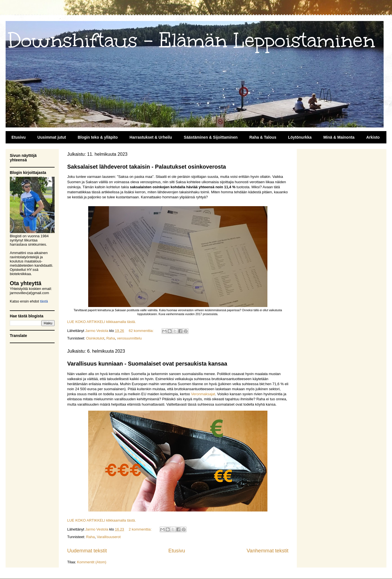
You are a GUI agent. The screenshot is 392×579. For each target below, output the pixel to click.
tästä (44, 301)
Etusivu (19, 137)
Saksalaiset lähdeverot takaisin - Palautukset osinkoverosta (147, 167)
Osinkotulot (95, 338)
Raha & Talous (263, 137)
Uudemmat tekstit (87, 551)
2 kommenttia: (141, 529)
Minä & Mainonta (339, 137)
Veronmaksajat (203, 394)
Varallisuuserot (109, 537)
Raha (111, 338)
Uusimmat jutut (52, 137)
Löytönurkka (300, 137)
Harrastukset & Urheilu (151, 137)
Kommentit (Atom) (92, 562)
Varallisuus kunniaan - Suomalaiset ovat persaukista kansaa (147, 364)
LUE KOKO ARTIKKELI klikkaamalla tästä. (102, 322)
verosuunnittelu (129, 338)
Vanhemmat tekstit (268, 551)
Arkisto (373, 137)
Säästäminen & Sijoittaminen (211, 137)
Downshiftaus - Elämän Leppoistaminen (192, 40)
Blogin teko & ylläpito (98, 137)
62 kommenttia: (142, 331)
